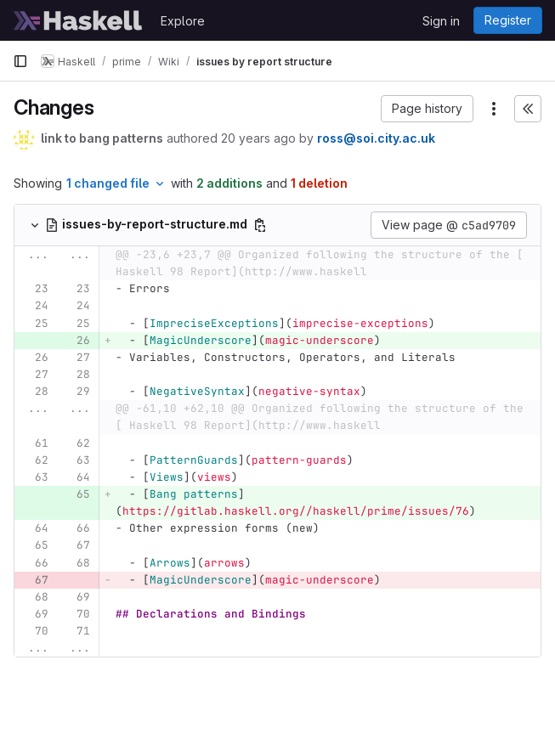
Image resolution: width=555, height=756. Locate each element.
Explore (183, 21)
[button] (427, 109)
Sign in (441, 21)
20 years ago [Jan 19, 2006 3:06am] (258, 138)
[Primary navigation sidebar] (20, 61)
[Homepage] (78, 20)
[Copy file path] (260, 225)
